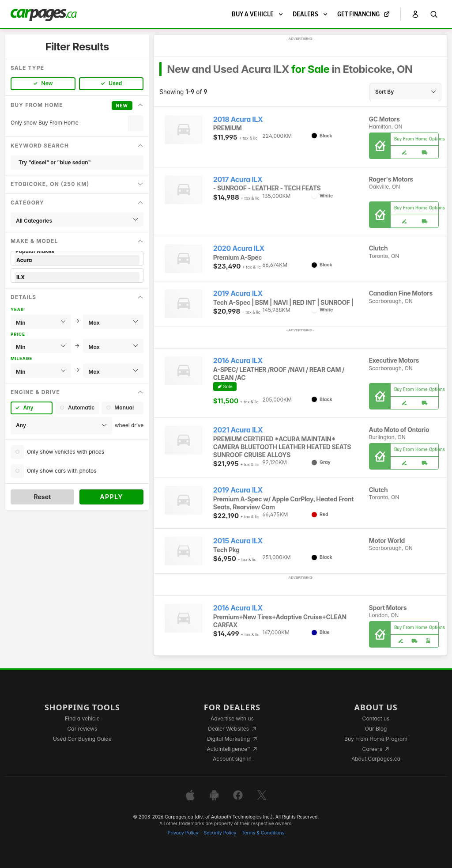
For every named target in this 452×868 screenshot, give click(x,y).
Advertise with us (232, 718)
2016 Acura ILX (238, 361)
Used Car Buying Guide (82, 739)
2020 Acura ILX (239, 248)
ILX (77, 277)
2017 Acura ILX (238, 180)
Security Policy (220, 833)
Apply (111, 497)
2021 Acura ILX (238, 430)
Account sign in (232, 759)
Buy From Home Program (376, 739)
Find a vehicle (82, 718)
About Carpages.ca (376, 759)
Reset (42, 497)
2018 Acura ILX (238, 119)
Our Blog (376, 729)
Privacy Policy (183, 833)
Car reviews (83, 729)
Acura (77, 260)
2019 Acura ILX (238, 294)
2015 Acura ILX (238, 541)
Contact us (376, 718)
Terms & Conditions (263, 833)
